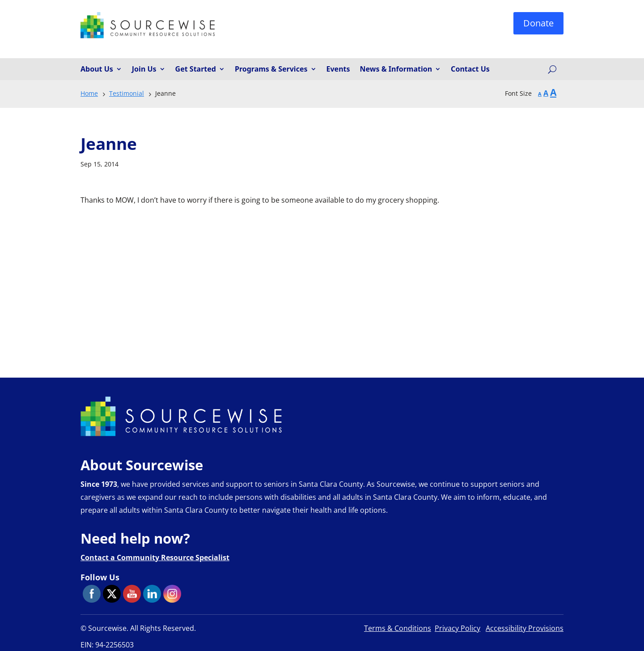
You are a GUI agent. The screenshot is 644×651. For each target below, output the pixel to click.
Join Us (144, 69)
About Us (97, 69)
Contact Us (470, 69)
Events (338, 69)
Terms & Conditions (398, 628)
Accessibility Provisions (525, 628)
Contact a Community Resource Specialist (155, 557)
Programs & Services (271, 69)
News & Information (396, 69)
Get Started (196, 69)
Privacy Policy (458, 628)
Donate (538, 23)
